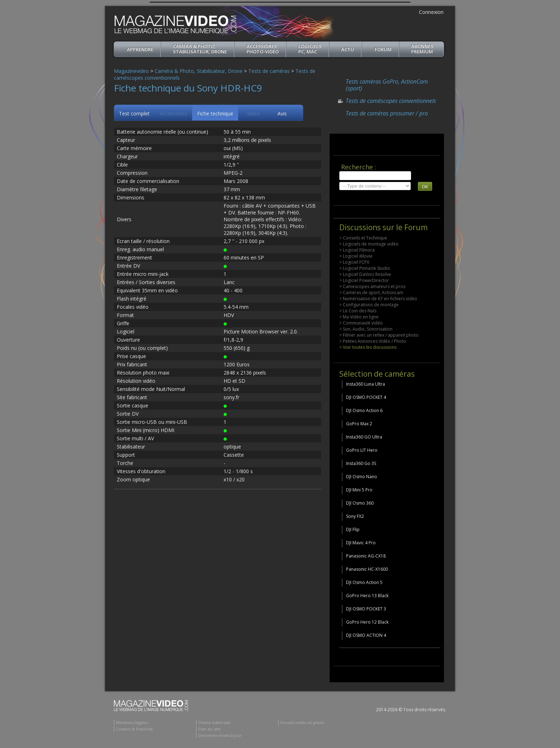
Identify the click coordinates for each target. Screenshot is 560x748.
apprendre (140, 49)
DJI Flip (353, 529)
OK (425, 187)
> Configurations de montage (369, 305)
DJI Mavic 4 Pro (361, 543)
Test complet (134, 113)
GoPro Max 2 (359, 424)
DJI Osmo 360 (360, 503)
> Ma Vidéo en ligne (359, 317)
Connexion (431, 12)
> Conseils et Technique (363, 238)
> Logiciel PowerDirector (364, 280)
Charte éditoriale (214, 722)
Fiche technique (215, 113)
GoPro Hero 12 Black (367, 622)
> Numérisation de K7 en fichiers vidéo (378, 299)
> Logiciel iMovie (356, 256)
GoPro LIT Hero (362, 450)
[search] (375, 176)
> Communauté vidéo (361, 323)
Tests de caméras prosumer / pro (387, 113)
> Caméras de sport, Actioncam (371, 293)
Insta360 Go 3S (361, 463)
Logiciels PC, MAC (310, 49)
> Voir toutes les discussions (368, 347)
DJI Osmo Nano (362, 477)
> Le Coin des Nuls (358, 311)
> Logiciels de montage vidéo (369, 244)
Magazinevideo (131, 71)
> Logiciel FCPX (354, 262)
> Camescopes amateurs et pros (372, 286)
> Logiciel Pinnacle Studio (365, 268)
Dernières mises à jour (220, 735)
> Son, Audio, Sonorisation (366, 329)
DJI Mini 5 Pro (359, 490)
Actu (347, 49)
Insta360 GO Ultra (364, 437)
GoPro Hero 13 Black (367, 596)
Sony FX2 (355, 516)
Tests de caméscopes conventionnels (391, 101)
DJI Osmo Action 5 (364, 582)
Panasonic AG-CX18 (366, 556)
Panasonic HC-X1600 (367, 569)
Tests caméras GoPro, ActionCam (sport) (387, 85)
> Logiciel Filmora (357, 250)
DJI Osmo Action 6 (364, 410)
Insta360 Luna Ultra (366, 384)
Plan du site (209, 729)
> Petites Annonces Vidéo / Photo (373, 341)
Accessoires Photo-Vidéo (262, 49)
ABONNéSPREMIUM (422, 49)
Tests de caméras (269, 71)
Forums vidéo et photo (302, 722)
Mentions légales (132, 722)
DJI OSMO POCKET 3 (366, 609)
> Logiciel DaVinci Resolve (365, 274)
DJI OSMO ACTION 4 (366, 635)
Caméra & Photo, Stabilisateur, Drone (200, 49)
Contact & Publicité (134, 729)
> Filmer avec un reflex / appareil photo (379, 335)
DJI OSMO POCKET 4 (366, 397)
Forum (383, 49)
